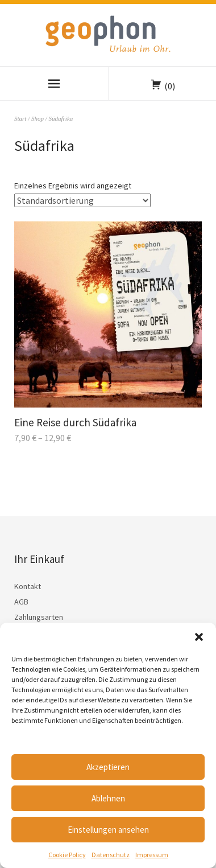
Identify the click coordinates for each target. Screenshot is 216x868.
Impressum (152, 855)
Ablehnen (108, 798)
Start (20, 118)
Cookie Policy (67, 855)
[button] (199, 637)
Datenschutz (111, 855)
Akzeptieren (108, 767)
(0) (170, 86)
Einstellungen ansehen (108, 830)
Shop (38, 118)
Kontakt (28, 586)
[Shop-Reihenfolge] (82, 200)
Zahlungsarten (39, 617)
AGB (21, 602)
